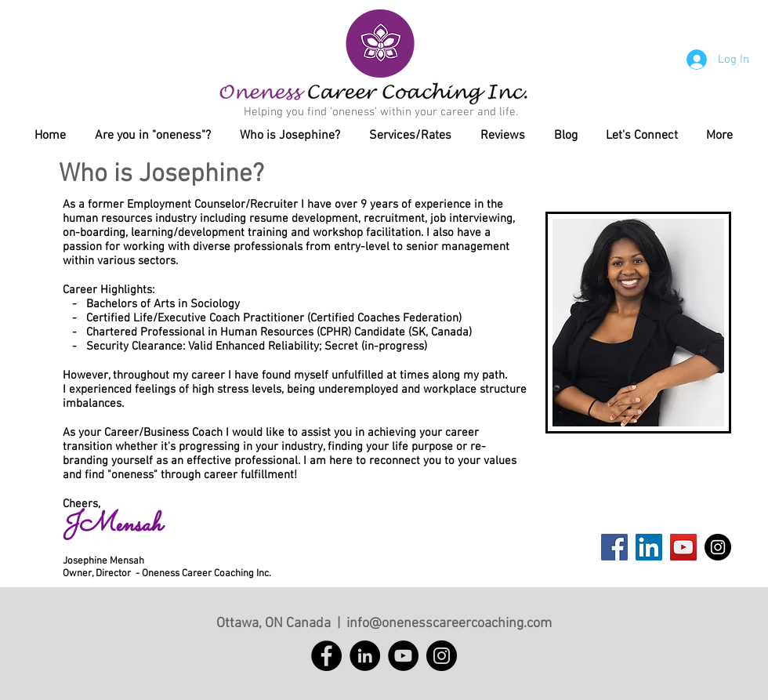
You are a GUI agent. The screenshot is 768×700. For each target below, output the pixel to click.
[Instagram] (442, 656)
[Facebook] (326, 656)
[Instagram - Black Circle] (718, 547)
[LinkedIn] (365, 656)
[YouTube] (403, 656)
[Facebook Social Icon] (614, 547)
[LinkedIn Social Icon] (649, 547)
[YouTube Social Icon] (683, 547)
